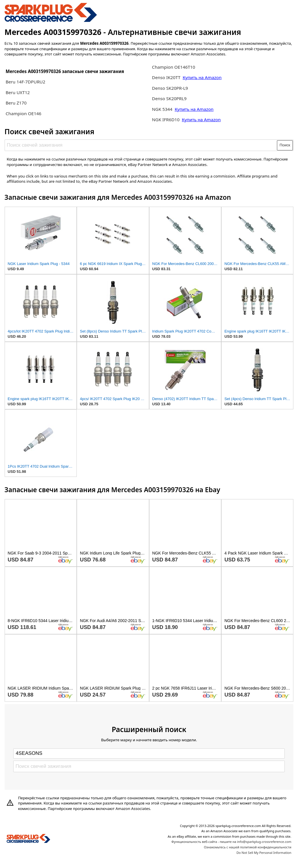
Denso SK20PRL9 (169, 98)
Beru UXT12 (18, 92)
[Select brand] (149, 753)
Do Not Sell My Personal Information (264, 853)
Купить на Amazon (202, 77)
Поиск (285, 145)
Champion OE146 (23, 113)
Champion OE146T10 (174, 67)
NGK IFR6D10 (166, 120)
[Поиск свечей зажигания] (141, 145)
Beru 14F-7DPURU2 (25, 82)
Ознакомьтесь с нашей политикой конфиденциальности (248, 847)
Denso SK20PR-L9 (170, 88)
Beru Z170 (16, 103)
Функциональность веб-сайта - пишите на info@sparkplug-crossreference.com (231, 842)
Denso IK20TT (166, 77)
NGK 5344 (163, 109)
